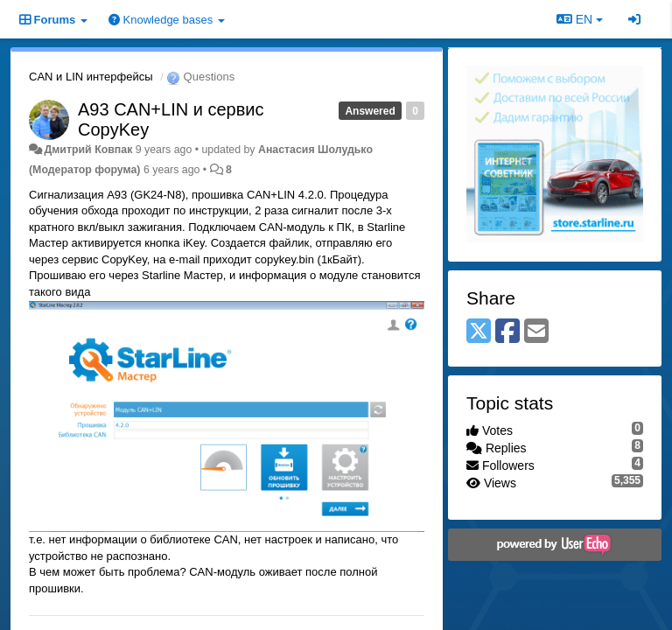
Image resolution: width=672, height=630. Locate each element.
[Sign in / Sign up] (634, 19)
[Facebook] (507, 332)
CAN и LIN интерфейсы (91, 77)
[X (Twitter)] (479, 332)
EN (580, 19)
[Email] (536, 332)
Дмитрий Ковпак (88, 150)
